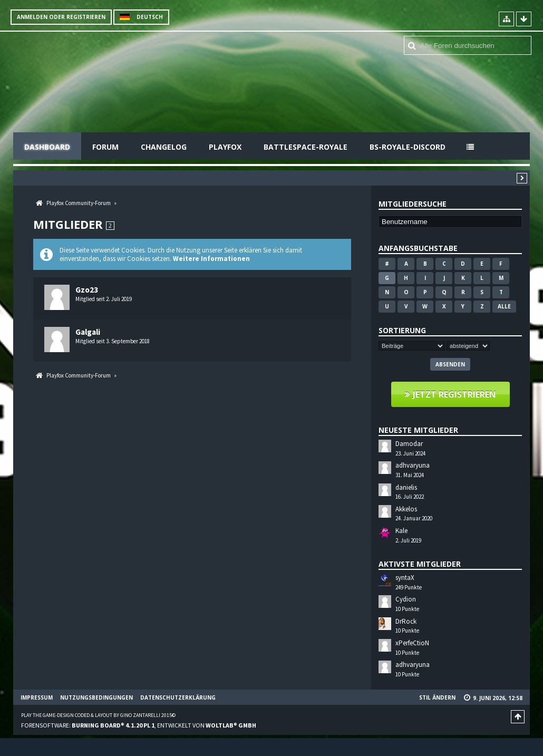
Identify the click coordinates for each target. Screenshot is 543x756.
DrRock (406, 621)
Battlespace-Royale (306, 147)
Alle (504, 306)
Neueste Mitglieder (418, 430)
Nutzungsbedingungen (96, 697)
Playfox (225, 147)
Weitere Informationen (211, 259)
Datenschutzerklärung (178, 697)
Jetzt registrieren (454, 394)
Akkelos (406, 509)
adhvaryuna (413, 465)
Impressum (37, 697)
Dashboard (47, 147)
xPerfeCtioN (412, 643)
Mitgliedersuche (413, 204)
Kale (401, 531)
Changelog (164, 147)
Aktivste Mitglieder (420, 564)
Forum (105, 147)
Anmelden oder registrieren (61, 17)
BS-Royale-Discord (408, 147)
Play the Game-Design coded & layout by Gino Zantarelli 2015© (98, 715)
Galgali (88, 332)
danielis (406, 487)
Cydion (406, 599)
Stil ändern (437, 697)
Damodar (409, 444)
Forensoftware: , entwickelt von (139, 725)
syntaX (405, 578)
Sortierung (402, 330)
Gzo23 (87, 290)
